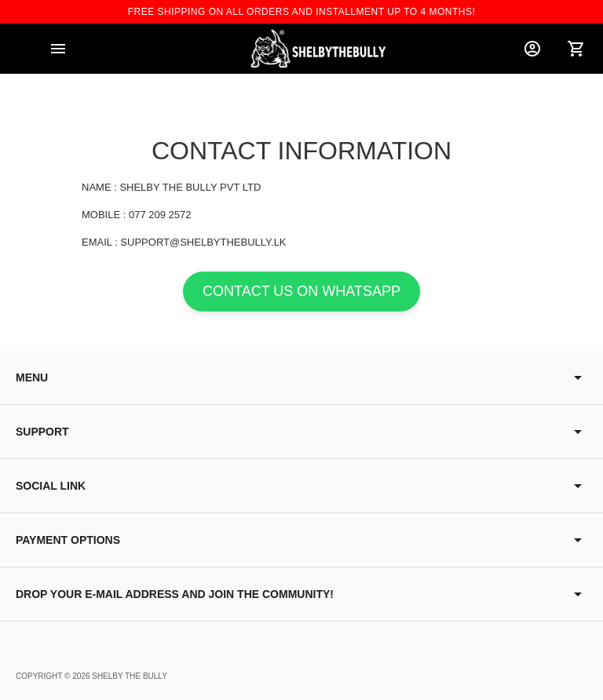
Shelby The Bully (130, 676)
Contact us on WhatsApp (301, 291)
